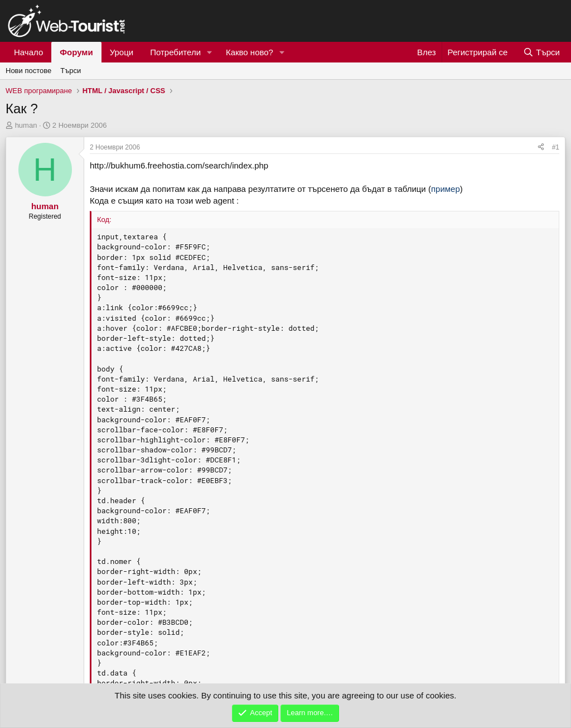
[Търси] (541, 52)
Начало (28, 52)
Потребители (175, 52)
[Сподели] (541, 148)
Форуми (76, 52)
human (26, 125)
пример (446, 189)
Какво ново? (250, 52)
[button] (210, 52)
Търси (71, 71)
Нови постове (28, 71)
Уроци (122, 52)
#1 (556, 147)
